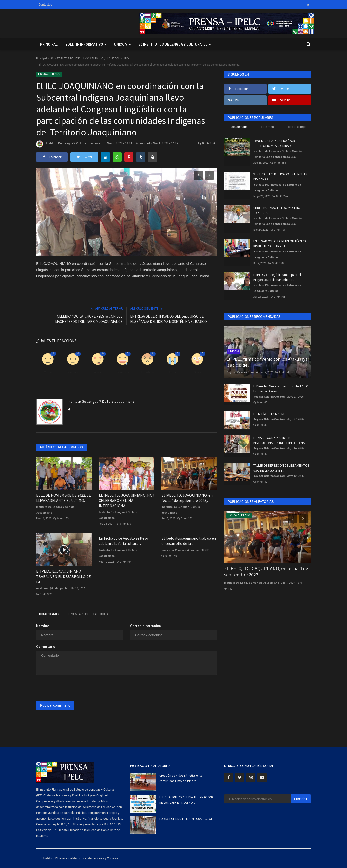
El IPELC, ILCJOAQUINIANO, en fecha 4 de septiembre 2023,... (187, 498)
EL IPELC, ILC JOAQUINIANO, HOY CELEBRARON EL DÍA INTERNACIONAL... (127, 500)
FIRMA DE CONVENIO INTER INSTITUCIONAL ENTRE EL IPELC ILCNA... (280, 440)
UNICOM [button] (122, 44)
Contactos (45, 5)
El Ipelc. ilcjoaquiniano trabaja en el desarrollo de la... (189, 541)
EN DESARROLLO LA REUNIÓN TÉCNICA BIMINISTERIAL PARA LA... (280, 244)
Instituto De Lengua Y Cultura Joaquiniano (70, 144)
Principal (49, 44)
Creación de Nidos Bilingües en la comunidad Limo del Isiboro (181, 778)
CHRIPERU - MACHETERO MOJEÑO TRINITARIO (277, 210)
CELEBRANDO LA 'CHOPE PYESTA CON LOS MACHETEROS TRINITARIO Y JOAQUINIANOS (89, 319)
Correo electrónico (146, 626)
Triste (172, 372)
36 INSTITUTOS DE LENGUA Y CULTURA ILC (77, 58)
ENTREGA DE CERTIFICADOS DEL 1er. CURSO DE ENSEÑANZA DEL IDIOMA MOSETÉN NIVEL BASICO (168, 319)
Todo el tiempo (296, 127)
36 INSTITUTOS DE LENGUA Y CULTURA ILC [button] (175, 44)
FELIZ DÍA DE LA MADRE (269, 414)
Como (48, 372)
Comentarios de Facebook (93, 614)
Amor (98, 372)
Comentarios (51, 614)
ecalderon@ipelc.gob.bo (52, 588)
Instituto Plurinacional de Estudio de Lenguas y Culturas (277, 188)
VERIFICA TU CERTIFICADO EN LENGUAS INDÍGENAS (280, 177)
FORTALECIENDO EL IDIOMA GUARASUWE (186, 819)
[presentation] (73, 688)
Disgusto (73, 372)
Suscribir (301, 799)
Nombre (43, 626)
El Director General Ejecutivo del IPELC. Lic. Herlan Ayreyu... (281, 389)
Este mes (267, 127)
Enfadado (147, 372)
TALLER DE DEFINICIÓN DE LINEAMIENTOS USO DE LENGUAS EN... (281, 468)
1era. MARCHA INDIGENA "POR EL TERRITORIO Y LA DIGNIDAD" (276, 143)
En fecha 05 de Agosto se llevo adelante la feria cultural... (123, 541)
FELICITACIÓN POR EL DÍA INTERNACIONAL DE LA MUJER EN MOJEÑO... (187, 800)
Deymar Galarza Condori (242, 372)
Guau (197, 372)
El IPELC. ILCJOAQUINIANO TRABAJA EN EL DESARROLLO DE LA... (63, 576)
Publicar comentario (55, 705)
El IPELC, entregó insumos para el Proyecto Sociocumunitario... (277, 277)
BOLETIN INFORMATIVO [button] (86, 44)
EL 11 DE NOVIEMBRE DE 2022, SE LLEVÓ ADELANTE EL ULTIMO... (63, 498)
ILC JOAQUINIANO (118, 58)
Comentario (46, 647)
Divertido (123, 372)
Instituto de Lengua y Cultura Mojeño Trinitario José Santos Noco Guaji (277, 154)
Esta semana (239, 127)
